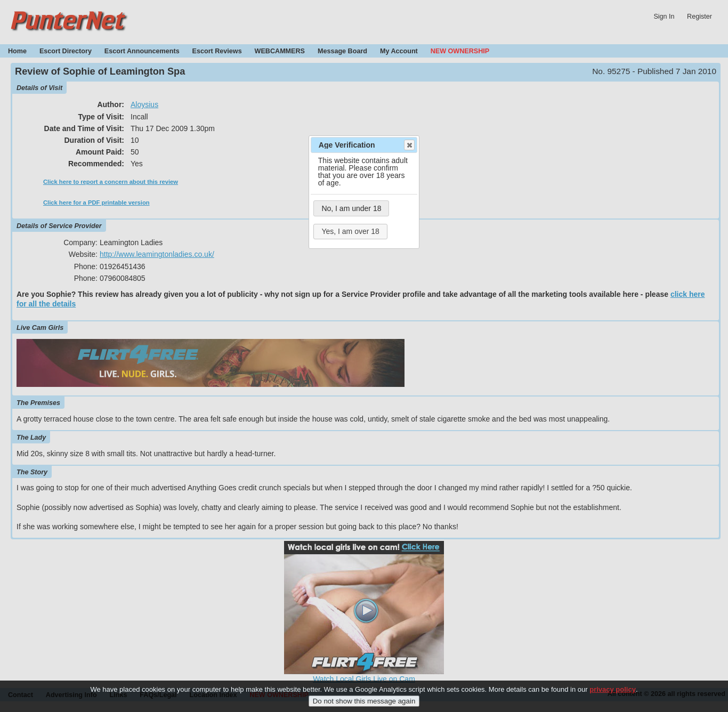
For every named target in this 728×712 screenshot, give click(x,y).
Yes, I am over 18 (350, 231)
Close (409, 145)
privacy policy (613, 694)
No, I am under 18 (351, 208)
